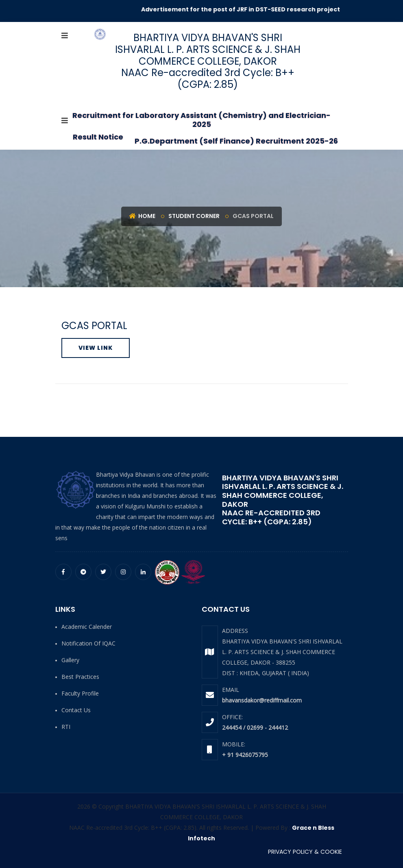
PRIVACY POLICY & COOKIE (305, 852)
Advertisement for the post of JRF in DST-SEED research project (244, 9)
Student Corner (194, 216)
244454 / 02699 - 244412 (255, 727)
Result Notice (98, 137)
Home (142, 216)
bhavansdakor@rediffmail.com (262, 700)
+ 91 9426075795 (245, 755)
